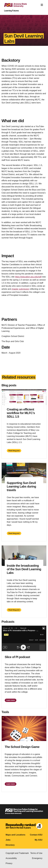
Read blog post (14, 451)
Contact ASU (36, 835)
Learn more (11, 700)
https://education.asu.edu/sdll (28, 277)
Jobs (8, 840)
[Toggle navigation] (42, 5)
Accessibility (11, 858)
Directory (10, 845)
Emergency (37, 858)
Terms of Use (36, 853)
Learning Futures (11, 11)
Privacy (9, 863)
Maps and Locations (15, 835)
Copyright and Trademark (17, 853)
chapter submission (20, 289)
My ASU (39, 840)
